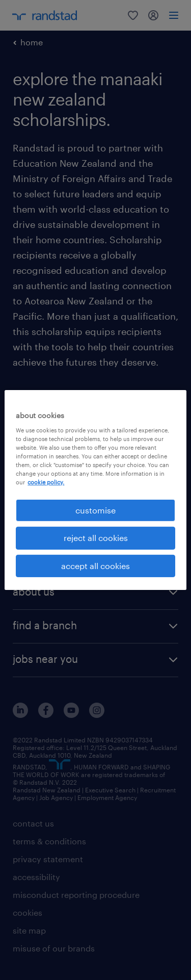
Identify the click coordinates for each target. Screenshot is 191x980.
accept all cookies (95, 566)
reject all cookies (96, 538)
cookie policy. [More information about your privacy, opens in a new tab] (46, 482)
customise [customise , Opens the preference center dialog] (95, 510)
